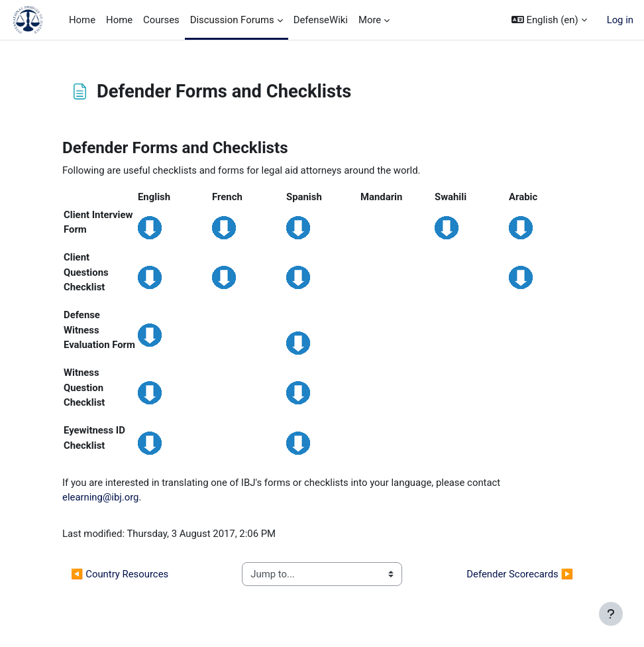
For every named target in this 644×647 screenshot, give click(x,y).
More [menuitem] (370, 20)
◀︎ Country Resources (120, 574)
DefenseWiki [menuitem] (321, 20)
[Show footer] (611, 614)
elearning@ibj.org (100, 497)
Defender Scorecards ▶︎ (520, 574)
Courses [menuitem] (161, 20)
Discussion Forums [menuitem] (232, 20)
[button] (549, 20)
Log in (620, 20)
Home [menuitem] (82, 20)
